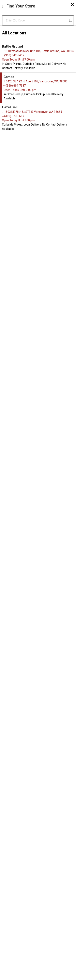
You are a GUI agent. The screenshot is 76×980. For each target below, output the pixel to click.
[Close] (72, 4)
